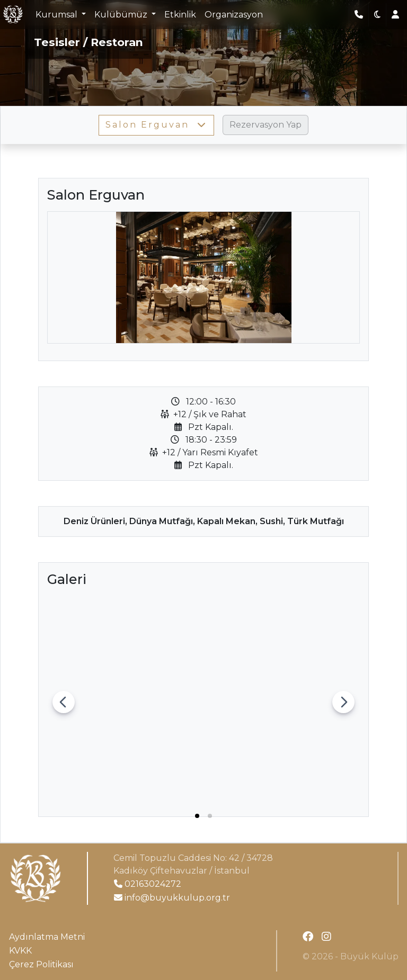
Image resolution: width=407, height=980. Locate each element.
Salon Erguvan (156, 125)
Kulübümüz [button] (122, 15)
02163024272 (148, 884)
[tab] (197, 816)
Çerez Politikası (41, 964)
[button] (377, 15)
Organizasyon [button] (234, 15)
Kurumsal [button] (57, 15)
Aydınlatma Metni (47, 937)
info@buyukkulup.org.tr (172, 898)
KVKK (20, 951)
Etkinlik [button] (180, 15)
